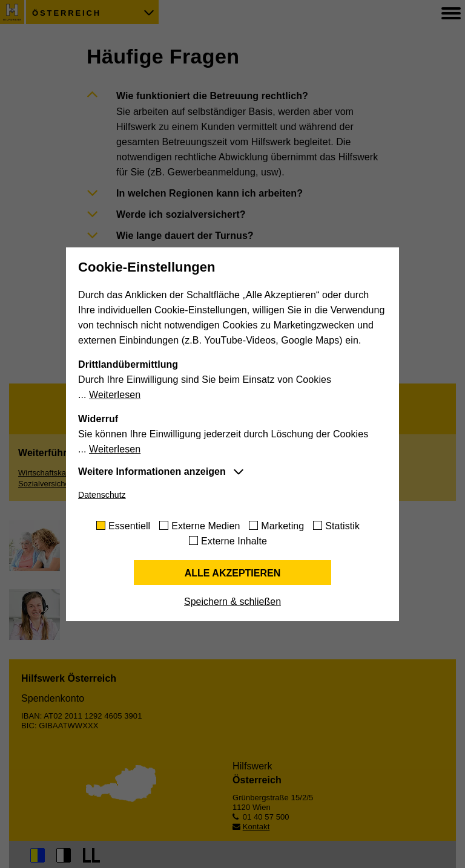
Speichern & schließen (232, 602)
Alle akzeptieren (233, 573)
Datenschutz (102, 495)
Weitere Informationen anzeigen (152, 472)
